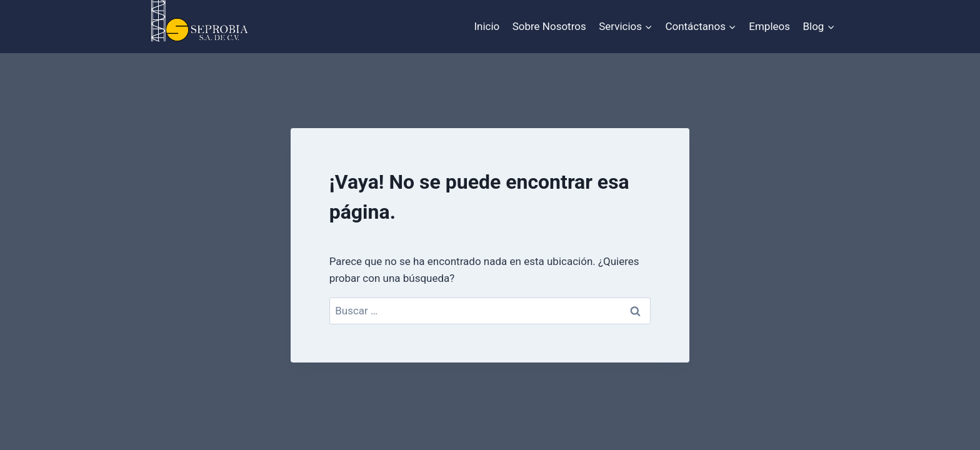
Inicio (487, 26)
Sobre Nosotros (549, 26)
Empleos (769, 26)
